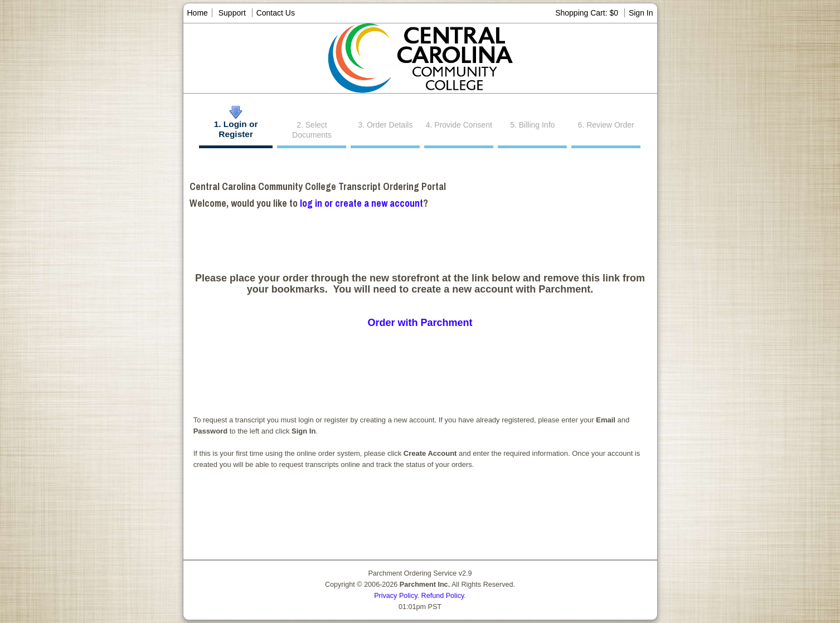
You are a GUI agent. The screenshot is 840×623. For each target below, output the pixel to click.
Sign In (641, 13)
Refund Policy (443, 596)
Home (198, 13)
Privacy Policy (395, 596)
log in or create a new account (361, 203)
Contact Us (276, 13)
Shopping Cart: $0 (588, 13)
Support (232, 13)
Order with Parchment (420, 323)
